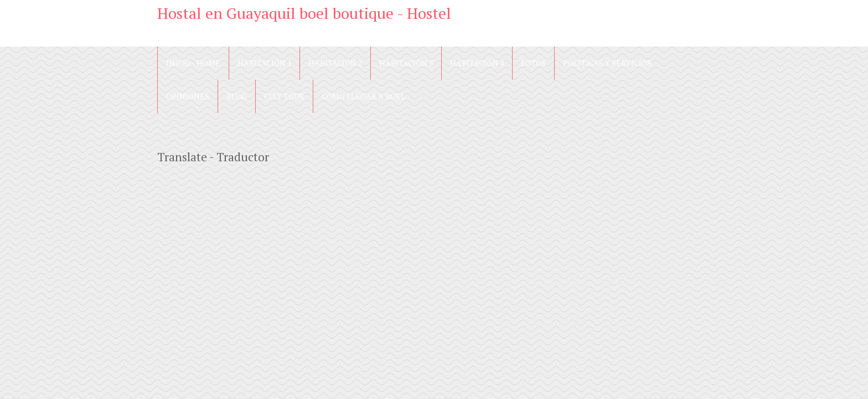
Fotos (533, 63)
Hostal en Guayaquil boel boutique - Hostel (304, 13)
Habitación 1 (264, 63)
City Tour (284, 96)
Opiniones (188, 96)
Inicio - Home (193, 63)
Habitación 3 (406, 63)
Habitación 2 (335, 63)
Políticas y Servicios (607, 63)
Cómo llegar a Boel (363, 96)
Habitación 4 (477, 63)
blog (237, 96)
